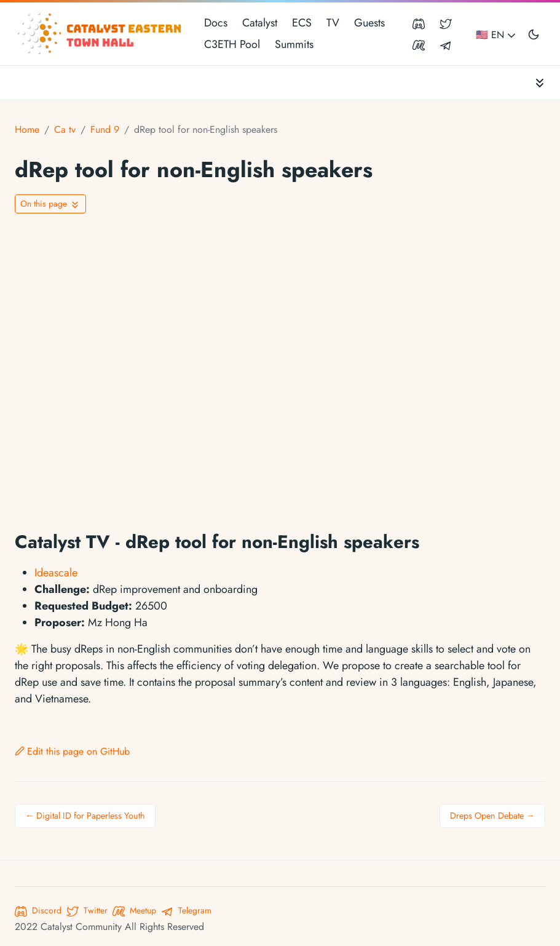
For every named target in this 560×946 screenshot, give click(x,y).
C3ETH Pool (232, 44)
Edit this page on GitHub (72, 751)
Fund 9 (105, 129)
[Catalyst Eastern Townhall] (101, 34)
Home (27, 129)
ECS (302, 23)
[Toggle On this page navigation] (50, 204)
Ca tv (65, 129)
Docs (216, 23)
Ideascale (56, 573)
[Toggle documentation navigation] (540, 83)
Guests (369, 23)
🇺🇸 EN (497, 35)
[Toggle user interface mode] (534, 34)
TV (333, 23)
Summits (294, 44)
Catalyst (260, 23)
